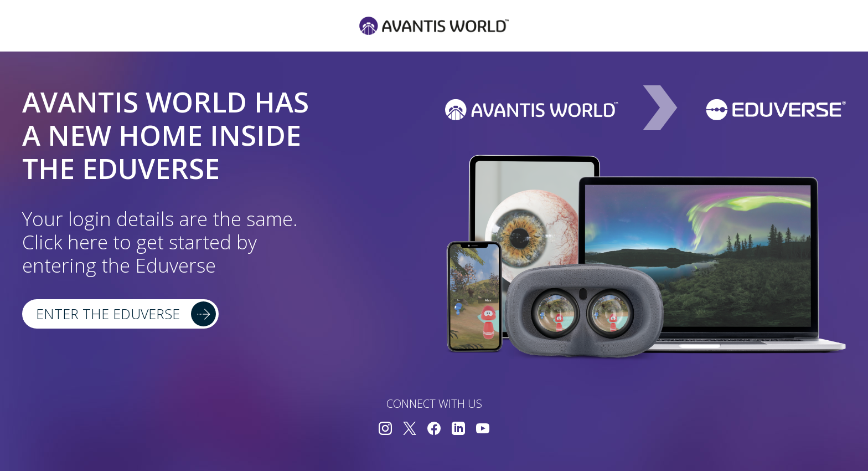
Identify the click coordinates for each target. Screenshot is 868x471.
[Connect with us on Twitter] (410, 430)
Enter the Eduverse (108, 314)
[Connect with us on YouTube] (483, 430)
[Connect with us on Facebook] (434, 430)
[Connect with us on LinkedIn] (458, 430)
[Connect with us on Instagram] (385, 430)
